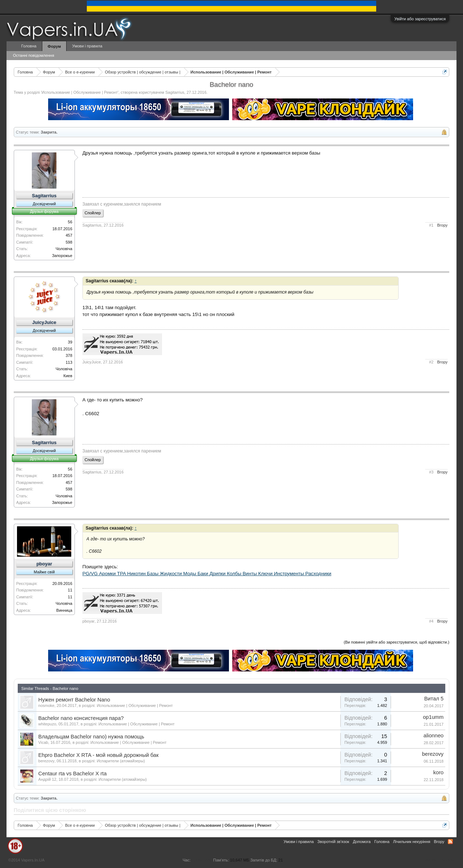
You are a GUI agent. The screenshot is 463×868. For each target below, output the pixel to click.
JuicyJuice (44, 322)
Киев (68, 376)
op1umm (433, 717)
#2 (431, 362)
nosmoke (46, 705)
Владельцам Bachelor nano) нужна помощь (91, 737)
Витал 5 (434, 699)
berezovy (46, 761)
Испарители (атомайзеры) (121, 761)
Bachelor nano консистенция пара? (81, 718)
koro (439, 772)
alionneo (434, 736)
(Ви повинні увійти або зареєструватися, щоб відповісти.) (396, 642)
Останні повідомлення (34, 55)
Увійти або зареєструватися (420, 19)
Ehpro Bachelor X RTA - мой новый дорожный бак (99, 755)
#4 (431, 621)
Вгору (442, 225)
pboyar (44, 564)
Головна (29, 46)
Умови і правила (87, 46)
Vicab (43, 742)
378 (69, 355)
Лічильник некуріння (412, 842)
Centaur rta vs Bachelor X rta (73, 774)
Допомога (362, 842)
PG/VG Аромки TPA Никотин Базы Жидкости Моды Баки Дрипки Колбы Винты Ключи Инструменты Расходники (207, 574)
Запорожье (62, 256)
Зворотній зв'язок (333, 842)
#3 (431, 472)
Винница (64, 610)
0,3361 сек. (202, 860)
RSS (450, 842)
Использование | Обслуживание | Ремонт (80, 92)
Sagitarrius (175, 92)
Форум (54, 46)
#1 (431, 225)
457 (69, 235)
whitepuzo (47, 724)
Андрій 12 (47, 779)
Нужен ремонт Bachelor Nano (74, 700)
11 (70, 590)
